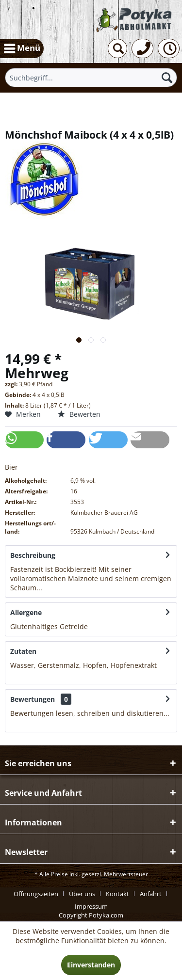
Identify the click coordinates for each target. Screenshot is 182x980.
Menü (22, 47)
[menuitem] (22, 48)
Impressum (91, 906)
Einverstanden (91, 965)
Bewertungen (33, 699)
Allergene (26, 612)
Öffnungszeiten (36, 894)
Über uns (82, 894)
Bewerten (79, 414)
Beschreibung (33, 555)
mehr (52, 588)
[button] (24, 440)
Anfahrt (151, 894)
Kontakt (117, 894)
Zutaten (23, 651)
